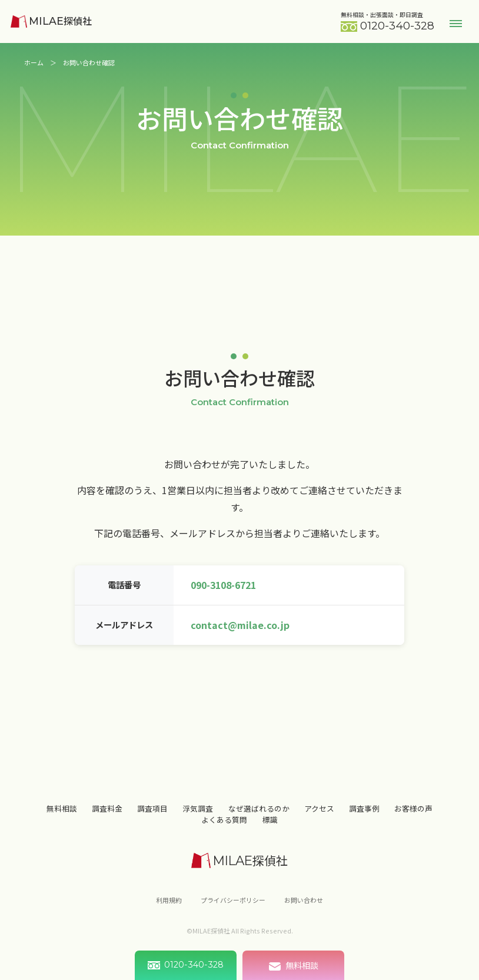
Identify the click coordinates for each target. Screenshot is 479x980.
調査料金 (107, 817)
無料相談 (62, 817)
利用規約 (169, 908)
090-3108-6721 (223, 585)
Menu (456, 23)
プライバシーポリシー (233, 908)
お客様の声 (413, 817)
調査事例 (364, 817)
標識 (270, 828)
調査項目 (152, 817)
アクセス (319, 817)
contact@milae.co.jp (240, 625)
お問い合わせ (304, 908)
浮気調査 (198, 817)
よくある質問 (224, 828)
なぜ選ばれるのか (259, 817)
